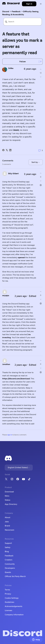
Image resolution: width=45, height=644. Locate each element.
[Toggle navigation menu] (41, 4)
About (7, 517)
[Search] (23, 22)
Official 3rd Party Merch (15, 576)
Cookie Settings (12, 598)
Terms (7, 590)
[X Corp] (7, 150)
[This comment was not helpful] (41, 181)
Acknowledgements (13, 606)
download (25, 379)
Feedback (16, 12)
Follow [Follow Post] (23, 62)
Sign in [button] (29, 4)
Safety (8, 547)
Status (7, 500)
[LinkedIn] (10, 150)
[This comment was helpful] (41, 173)
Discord (6, 12)
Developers (10, 568)
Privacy (8, 594)
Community (10, 564)
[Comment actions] (41, 185)
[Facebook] (3, 150)
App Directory (11, 504)
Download (9, 492)
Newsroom (9, 530)
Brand (7, 526)
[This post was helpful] (41, 69)
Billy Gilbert (13, 174)
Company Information (14, 615)
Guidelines (9, 602)
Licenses (8, 610)
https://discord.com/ (11, 379)
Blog (7, 552)
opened (21, 258)
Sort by (36, 162)
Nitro (7, 496)
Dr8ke (11, 68)
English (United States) (19, 468)
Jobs (7, 522)
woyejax (6, 296)
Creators (9, 560)
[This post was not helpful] (41, 77)
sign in (10, 435)
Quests (8, 572)
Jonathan (6, 364)
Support (8, 543)
